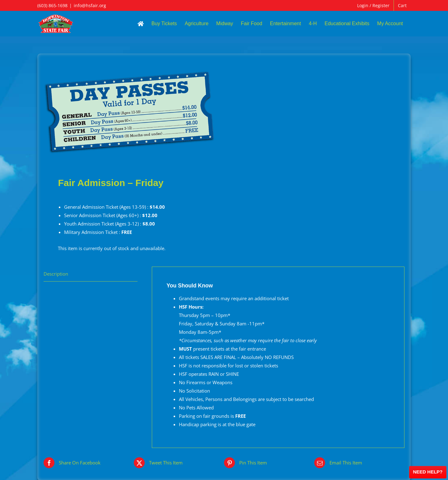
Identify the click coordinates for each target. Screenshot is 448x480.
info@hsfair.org (90, 5)
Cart (402, 5)
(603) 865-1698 (52, 5)
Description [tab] (56, 274)
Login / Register (373, 5)
